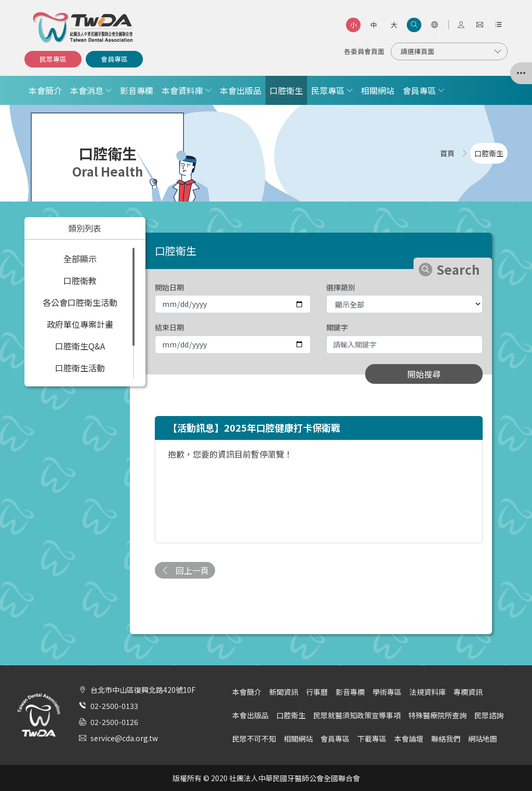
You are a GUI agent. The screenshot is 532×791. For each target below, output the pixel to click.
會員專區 (114, 59)
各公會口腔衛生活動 (80, 302)
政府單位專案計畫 (80, 324)
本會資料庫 (182, 90)
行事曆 (317, 692)
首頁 (447, 153)
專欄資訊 (468, 692)
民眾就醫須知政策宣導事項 (357, 715)
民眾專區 (53, 59)
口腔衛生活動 (80, 368)
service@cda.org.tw (124, 738)
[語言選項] (434, 25)
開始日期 (169, 287)
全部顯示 (80, 259)
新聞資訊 (284, 692)
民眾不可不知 (254, 739)
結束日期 (169, 327)
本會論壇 (409, 739)
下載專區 (372, 739)
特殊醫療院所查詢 (437, 715)
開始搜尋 (424, 374)
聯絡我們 (446, 739)
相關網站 (378, 90)
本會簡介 (45, 90)
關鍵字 (337, 327)
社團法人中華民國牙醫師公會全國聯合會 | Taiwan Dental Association (84, 28)
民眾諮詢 (489, 715)
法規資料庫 (428, 692)
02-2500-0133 (114, 706)
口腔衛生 (286, 90)
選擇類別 (341, 287)
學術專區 (387, 692)
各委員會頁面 (364, 51)
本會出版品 (241, 90)
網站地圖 (483, 739)
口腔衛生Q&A (80, 346)
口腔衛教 (80, 280)
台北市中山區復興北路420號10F (143, 690)
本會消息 (87, 90)
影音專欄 (137, 90)
